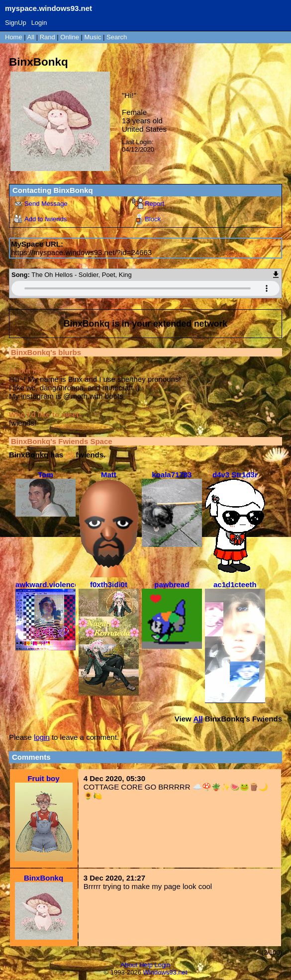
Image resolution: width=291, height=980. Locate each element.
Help (146, 965)
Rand (48, 37)
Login (39, 23)
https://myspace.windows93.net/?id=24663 (81, 252)
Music (93, 37)
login (42, 737)
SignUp (16, 23)
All (32, 37)
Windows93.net (165, 972)
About (129, 965)
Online (70, 37)
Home (14, 37)
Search (117, 37)
